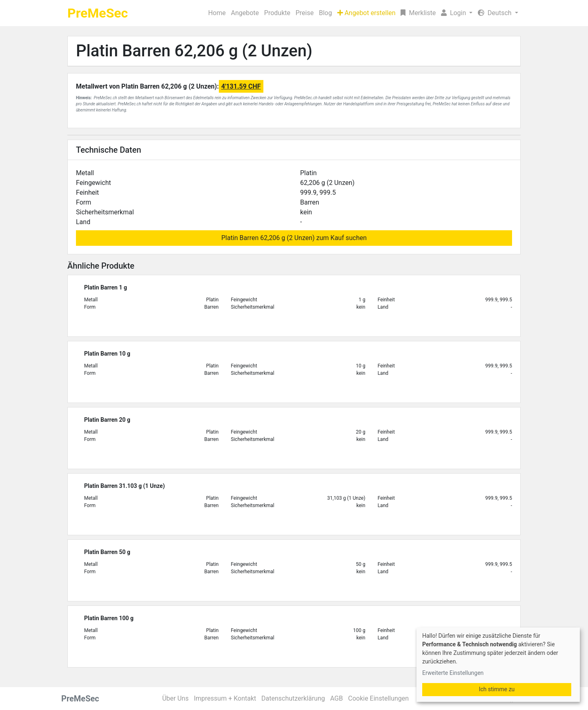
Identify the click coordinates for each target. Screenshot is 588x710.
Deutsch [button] (495, 13)
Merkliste (418, 13)
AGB (337, 698)
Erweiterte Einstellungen (453, 673)
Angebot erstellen (366, 13)
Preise (305, 13)
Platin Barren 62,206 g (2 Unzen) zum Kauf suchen (294, 238)
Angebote (245, 13)
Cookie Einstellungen (378, 698)
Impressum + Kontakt (225, 698)
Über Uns (175, 698)
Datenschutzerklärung (293, 698)
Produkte (277, 13)
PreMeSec (98, 13)
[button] (457, 13)
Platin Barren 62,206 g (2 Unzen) (194, 51)
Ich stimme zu (497, 689)
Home (217, 13)
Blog (325, 13)
